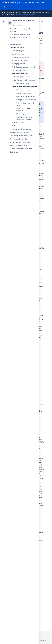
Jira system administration (19, 139)
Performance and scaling (18, 145)
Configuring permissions (20, 57)
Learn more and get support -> (25, 15)
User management (16, 44)
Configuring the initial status (26, 96)
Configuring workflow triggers (26, 100)
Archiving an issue (18, 123)
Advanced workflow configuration (26, 87)
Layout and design (16, 41)
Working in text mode (24, 90)
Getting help (14, 152)
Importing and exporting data (20, 132)
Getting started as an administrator (22, 34)
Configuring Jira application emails (22, 136)
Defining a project (18, 51)
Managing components (20, 60)
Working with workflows (20, 74)
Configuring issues (18, 54)
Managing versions (18, 64)
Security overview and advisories (21, 149)
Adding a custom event (24, 93)
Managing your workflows (23, 77)
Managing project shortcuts (21, 129)
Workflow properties (23, 114)
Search (4, 7)
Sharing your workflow (22, 83)
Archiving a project (18, 126)
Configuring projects (17, 47)
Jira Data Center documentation (21, 142)
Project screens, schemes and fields (24, 67)
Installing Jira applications (19, 38)
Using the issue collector (20, 70)
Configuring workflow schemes (25, 80)
